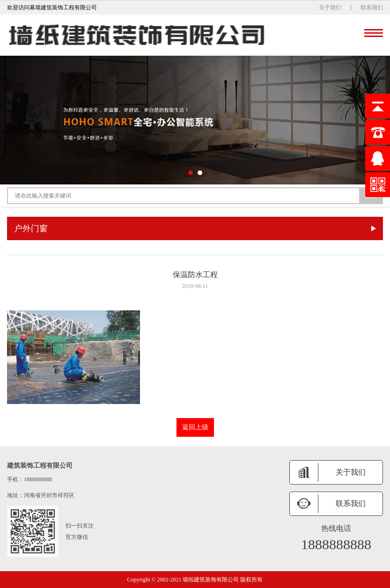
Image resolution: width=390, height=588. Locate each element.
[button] (191, 173)
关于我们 (330, 7)
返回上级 (195, 427)
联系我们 (372, 7)
